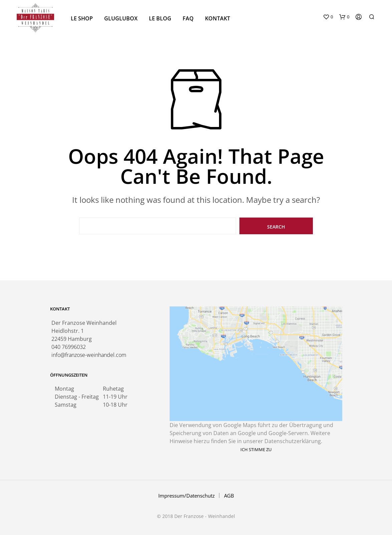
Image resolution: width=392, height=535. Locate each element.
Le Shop (82, 18)
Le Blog (160, 18)
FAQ (188, 18)
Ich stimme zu (256, 450)
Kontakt (218, 18)
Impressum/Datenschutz (186, 496)
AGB (229, 496)
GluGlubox (121, 18)
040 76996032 (69, 347)
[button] (328, 17)
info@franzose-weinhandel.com (89, 355)
